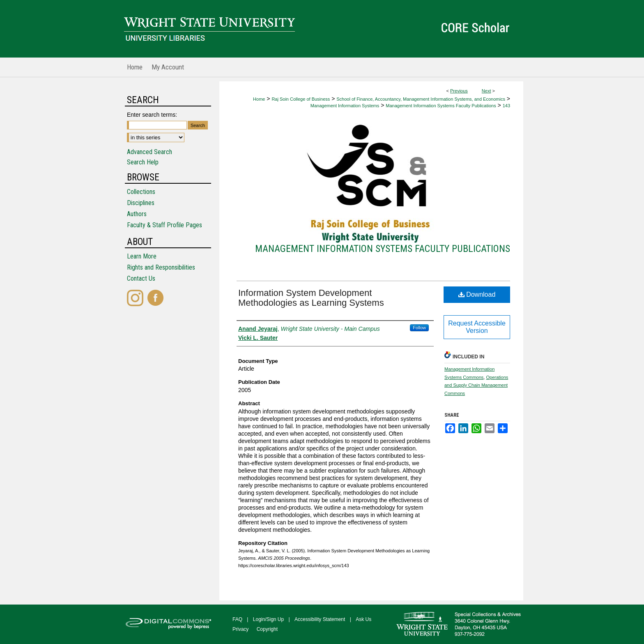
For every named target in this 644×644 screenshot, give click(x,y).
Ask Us (363, 619)
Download (477, 294)
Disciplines (141, 203)
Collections (141, 192)
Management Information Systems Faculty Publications (441, 106)
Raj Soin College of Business (301, 99)
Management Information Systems (345, 106)
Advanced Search (149, 152)
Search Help (143, 162)
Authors (137, 214)
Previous (459, 91)
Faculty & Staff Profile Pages (164, 225)
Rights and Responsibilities (161, 267)
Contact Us (141, 278)
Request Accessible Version (477, 327)
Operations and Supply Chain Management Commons (476, 385)
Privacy (240, 629)
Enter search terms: (152, 115)
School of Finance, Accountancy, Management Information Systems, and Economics (421, 99)
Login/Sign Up (268, 619)
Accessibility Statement (320, 619)
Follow (419, 328)
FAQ (237, 619)
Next (486, 91)
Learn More (142, 256)
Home (259, 99)
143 (506, 106)
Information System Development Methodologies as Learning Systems (311, 298)
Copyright (267, 629)
